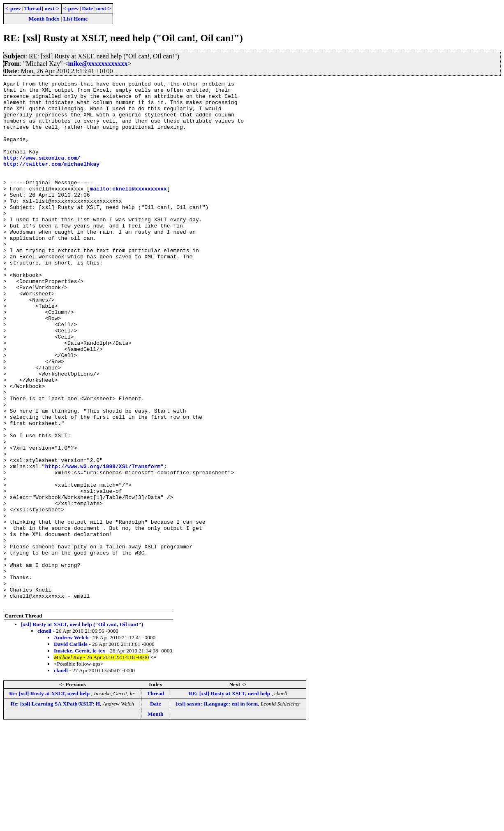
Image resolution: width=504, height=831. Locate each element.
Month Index (44, 19)
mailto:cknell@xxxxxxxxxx (128, 211)
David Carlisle (71, 749)
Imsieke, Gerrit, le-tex (80, 756)
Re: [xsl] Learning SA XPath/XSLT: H (55, 809)
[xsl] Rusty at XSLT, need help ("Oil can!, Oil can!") (82, 729)
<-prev (13, 8)
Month (156, 819)
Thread (32, 8)
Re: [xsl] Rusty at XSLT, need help (50, 798)
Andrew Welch (71, 742)
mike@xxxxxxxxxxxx (98, 64)
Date (87, 8)
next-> (52, 8)
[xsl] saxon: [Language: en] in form (217, 809)
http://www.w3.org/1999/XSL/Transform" (104, 544)
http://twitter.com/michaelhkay (51, 181)
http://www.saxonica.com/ (42, 174)
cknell (44, 736)
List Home (76, 19)
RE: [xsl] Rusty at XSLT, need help (230, 798)
